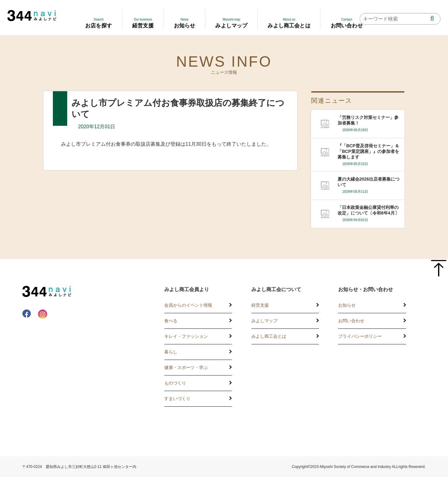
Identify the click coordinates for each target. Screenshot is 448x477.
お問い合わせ (351, 321)
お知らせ (347, 305)
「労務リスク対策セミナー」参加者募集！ (368, 120)
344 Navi (32, 16)
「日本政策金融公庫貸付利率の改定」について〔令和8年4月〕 (368, 210)
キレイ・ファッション (186, 336)
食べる (171, 321)
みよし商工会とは (269, 336)
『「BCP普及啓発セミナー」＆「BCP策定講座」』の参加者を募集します (368, 151)
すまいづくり (177, 399)
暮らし (171, 352)
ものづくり (175, 383)
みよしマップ (264, 321)
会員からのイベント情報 (188, 305)
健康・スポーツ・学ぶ (186, 367)
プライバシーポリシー (360, 336)
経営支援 (260, 305)
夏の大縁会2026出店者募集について (369, 182)
